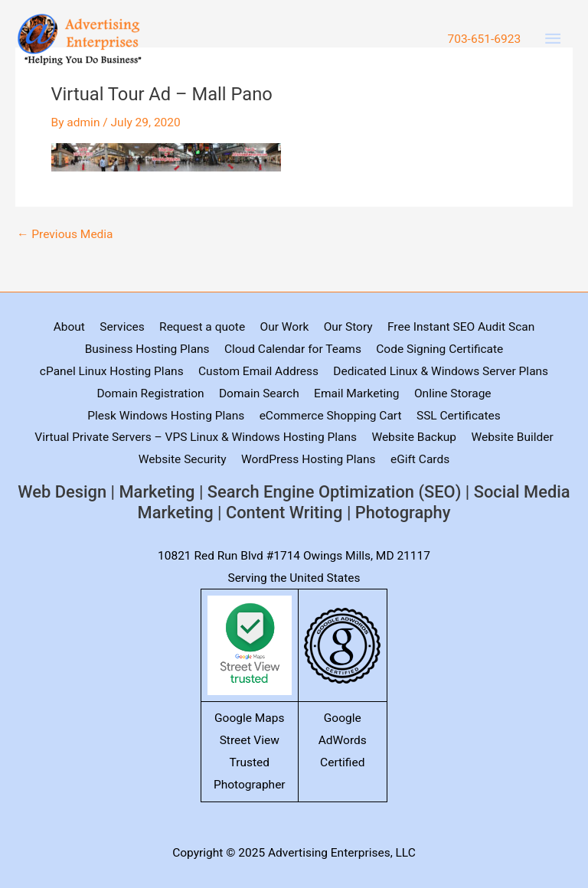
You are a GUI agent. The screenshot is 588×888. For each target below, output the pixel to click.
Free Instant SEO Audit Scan (461, 327)
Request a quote (202, 327)
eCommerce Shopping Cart (331, 416)
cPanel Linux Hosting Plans (112, 371)
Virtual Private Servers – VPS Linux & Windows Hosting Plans (196, 437)
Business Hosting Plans (147, 349)
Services (122, 327)
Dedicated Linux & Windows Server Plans (441, 371)
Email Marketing (356, 393)
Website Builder (512, 437)
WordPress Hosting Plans (309, 459)
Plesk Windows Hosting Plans (166, 416)
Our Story (348, 327)
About (69, 327)
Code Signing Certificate (439, 349)
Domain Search (259, 393)
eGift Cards (420, 459)
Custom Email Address (258, 371)
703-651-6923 (484, 39)
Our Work (284, 327)
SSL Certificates (459, 416)
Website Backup (414, 437)
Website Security (183, 459)
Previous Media (65, 235)
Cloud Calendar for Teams (293, 349)
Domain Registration (150, 393)
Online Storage (453, 393)
